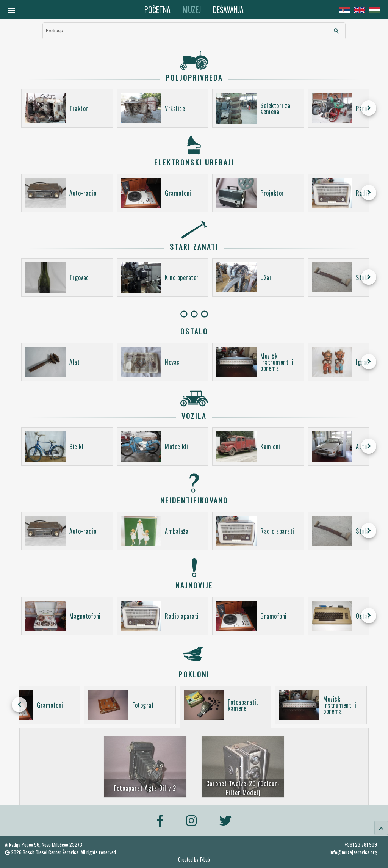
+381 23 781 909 (361, 844)
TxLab (205, 859)
